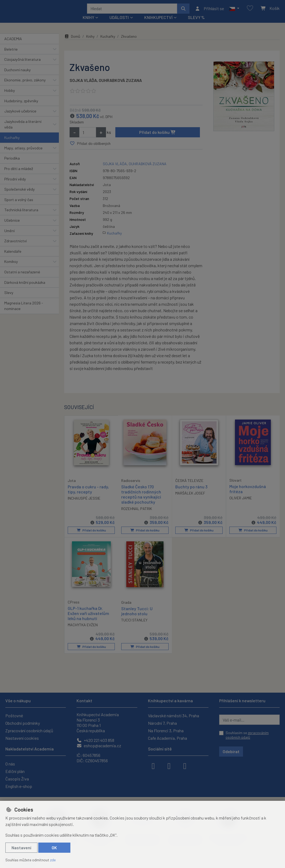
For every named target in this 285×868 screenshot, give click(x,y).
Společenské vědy (20, 196)
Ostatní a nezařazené (22, 279)
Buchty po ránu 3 (191, 494)
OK (54, 848)
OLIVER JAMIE (241, 505)
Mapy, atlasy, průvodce (23, 155)
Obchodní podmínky (23, 723)
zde (53, 860)
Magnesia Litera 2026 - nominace (24, 313)
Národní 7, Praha (162, 723)
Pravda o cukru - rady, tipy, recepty (88, 496)
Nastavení (21, 848)
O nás (10, 764)
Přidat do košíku (157, 139)
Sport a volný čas (19, 207)
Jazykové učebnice (20, 118)
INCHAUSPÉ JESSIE (84, 505)
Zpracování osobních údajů (29, 731)
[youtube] (185, 765)
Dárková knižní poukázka (25, 289)
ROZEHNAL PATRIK (137, 516)
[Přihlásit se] (209, 12)
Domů (72, 44)
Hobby (10, 98)
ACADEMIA (13, 46)
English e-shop (19, 786)
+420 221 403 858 (95, 740)
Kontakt (84, 701)
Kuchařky (12, 145)
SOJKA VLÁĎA (83, 87)
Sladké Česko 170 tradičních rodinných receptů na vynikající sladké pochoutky (141, 502)
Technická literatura (21, 217)
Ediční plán (15, 771)
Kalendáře (13, 258)
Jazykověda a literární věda (23, 132)
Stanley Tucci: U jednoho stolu (137, 618)
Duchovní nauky (18, 77)
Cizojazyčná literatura (22, 67)
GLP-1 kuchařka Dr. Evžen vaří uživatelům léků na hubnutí (88, 620)
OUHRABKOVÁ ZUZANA (120, 87)
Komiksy (11, 269)
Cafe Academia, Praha (168, 738)
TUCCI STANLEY (134, 627)
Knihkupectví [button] (158, 24)
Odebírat (231, 751)
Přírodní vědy (15, 186)
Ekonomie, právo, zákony (25, 87)
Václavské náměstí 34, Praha (174, 716)
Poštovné (14, 716)
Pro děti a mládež (19, 176)
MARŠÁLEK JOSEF (190, 500)
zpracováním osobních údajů (247, 735)
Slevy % (196, 24)
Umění (9, 238)
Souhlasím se (247, 735)
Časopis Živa (17, 779)
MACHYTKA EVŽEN (83, 632)
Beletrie (11, 56)
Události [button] (119, 24)
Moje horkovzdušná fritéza (248, 496)
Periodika (12, 165)
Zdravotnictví (16, 248)
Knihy (90, 44)
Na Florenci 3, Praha (166, 731)
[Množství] (88, 139)
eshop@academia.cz (99, 746)
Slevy (9, 300)
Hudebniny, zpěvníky (21, 108)
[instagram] (169, 765)
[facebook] (153, 765)
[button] (234, 12)
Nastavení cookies (22, 738)
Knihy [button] (88, 24)
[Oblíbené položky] (250, 12)
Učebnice (12, 227)
